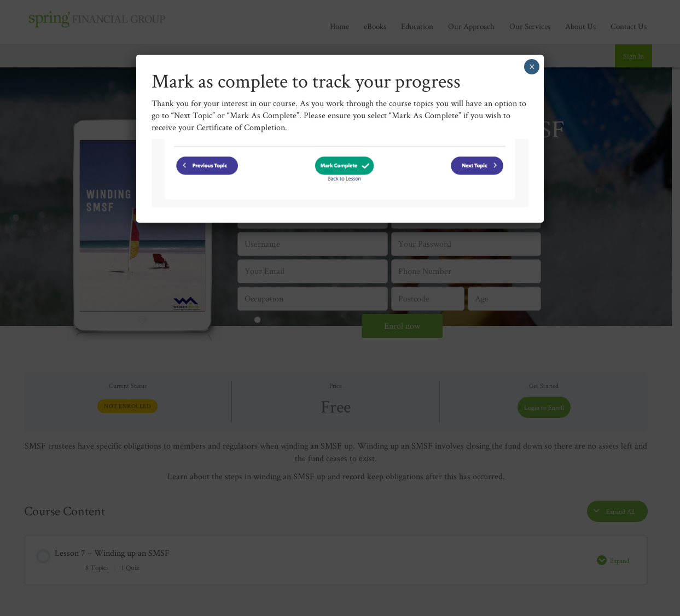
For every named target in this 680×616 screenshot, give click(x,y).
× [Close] (532, 67)
